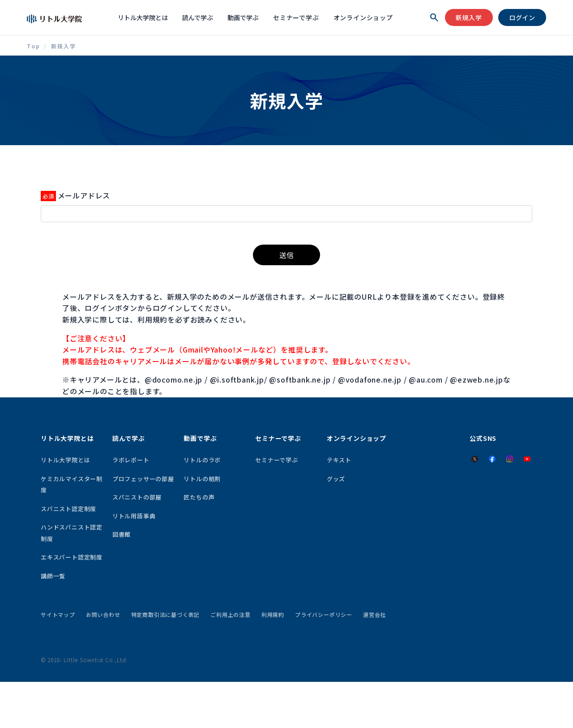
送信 (286, 255)
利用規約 (273, 614)
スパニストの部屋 (137, 497)
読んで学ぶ (198, 17)
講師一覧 (53, 576)
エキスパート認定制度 (72, 557)
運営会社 (374, 614)
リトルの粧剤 (202, 479)
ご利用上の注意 (231, 614)
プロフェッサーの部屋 (143, 479)
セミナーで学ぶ (296, 17)
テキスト (339, 460)
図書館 (122, 534)
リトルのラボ (202, 460)
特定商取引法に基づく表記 (166, 614)
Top (34, 46)
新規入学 (469, 17)
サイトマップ (58, 614)
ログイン (522, 17)
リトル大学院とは (143, 17)
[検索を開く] (434, 17)
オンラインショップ (363, 17)
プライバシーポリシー (324, 614)
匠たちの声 (199, 497)
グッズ (336, 479)
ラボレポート (131, 460)
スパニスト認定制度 (68, 509)
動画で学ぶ (243, 17)
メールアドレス (84, 195)
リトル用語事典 (134, 516)
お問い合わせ (103, 614)
